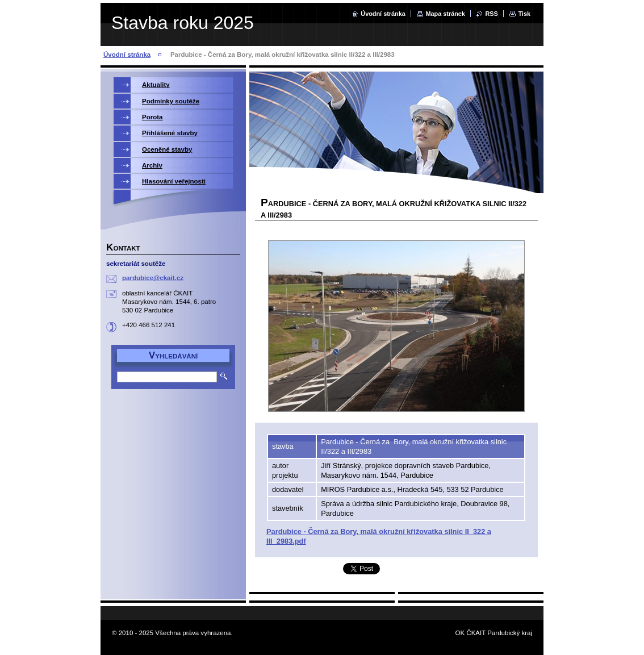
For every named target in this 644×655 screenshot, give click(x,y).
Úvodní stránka (383, 14)
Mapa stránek (445, 14)
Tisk (524, 14)
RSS (491, 14)
